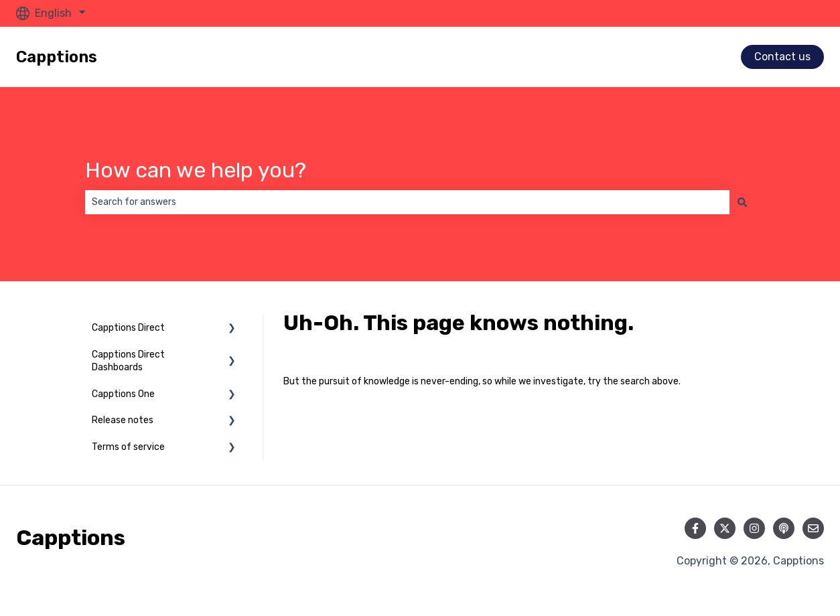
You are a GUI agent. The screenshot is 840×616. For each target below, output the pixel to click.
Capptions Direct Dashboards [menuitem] (128, 361)
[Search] (742, 202)
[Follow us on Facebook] (695, 528)
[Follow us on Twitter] (725, 528)
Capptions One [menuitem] (123, 394)
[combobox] (407, 202)
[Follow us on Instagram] (754, 528)
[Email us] (813, 528)
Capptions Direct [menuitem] (128, 328)
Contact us (782, 57)
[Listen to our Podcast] (784, 528)
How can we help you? (196, 170)
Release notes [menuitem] (123, 420)
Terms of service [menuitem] (128, 447)
